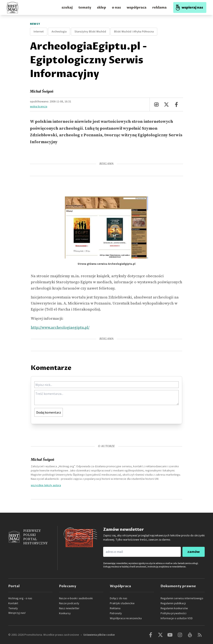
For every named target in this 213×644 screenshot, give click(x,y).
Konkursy (65, 613)
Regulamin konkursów (174, 608)
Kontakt (13, 603)
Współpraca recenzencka (126, 618)
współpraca (137, 7)
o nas (116, 7)
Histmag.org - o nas (20, 598)
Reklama (115, 608)
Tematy (13, 608)
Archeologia (59, 32)
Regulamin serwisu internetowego (182, 598)
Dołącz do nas (119, 598)
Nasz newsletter (69, 608)
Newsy (35, 24)
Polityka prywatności (173, 613)
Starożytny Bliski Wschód (90, 32)
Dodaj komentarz (49, 412)
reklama (159, 7)
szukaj (67, 7)
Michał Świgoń (42, 91)
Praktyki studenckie (122, 603)
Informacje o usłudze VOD (177, 618)
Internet (39, 32)
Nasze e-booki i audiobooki (76, 598)
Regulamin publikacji (173, 603)
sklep (102, 7)
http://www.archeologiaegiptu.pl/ (60, 327)
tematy (85, 7)
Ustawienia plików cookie (99, 635)
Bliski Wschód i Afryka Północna (134, 32)
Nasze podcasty (69, 603)
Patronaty (116, 613)
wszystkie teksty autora (46, 485)
